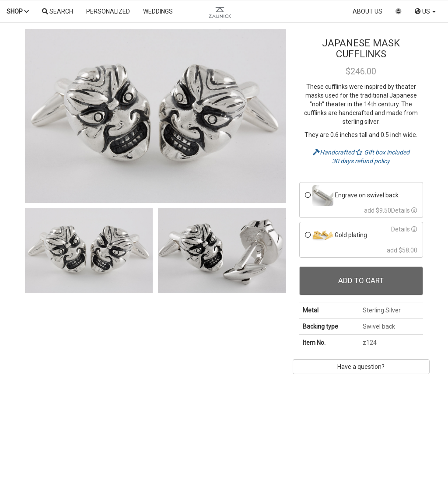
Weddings (158, 11)
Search (58, 11)
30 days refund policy (361, 161)
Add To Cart (361, 280)
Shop (18, 11)
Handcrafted (334, 152)
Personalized (108, 11)
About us (367, 11)
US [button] (425, 11)
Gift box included (383, 152)
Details (404, 210)
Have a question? (361, 367)
